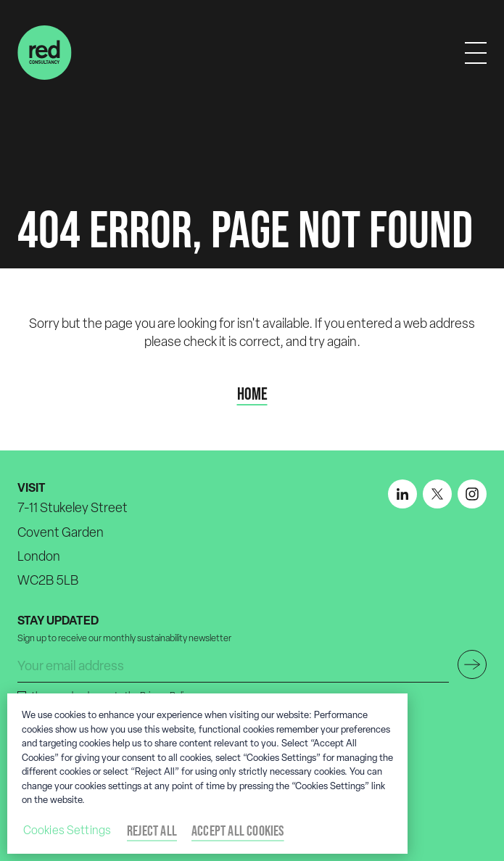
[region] (207, 774)
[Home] (45, 53)
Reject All (152, 831)
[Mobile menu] (476, 53)
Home (252, 394)
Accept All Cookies (238, 831)
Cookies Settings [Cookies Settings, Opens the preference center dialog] (67, 830)
